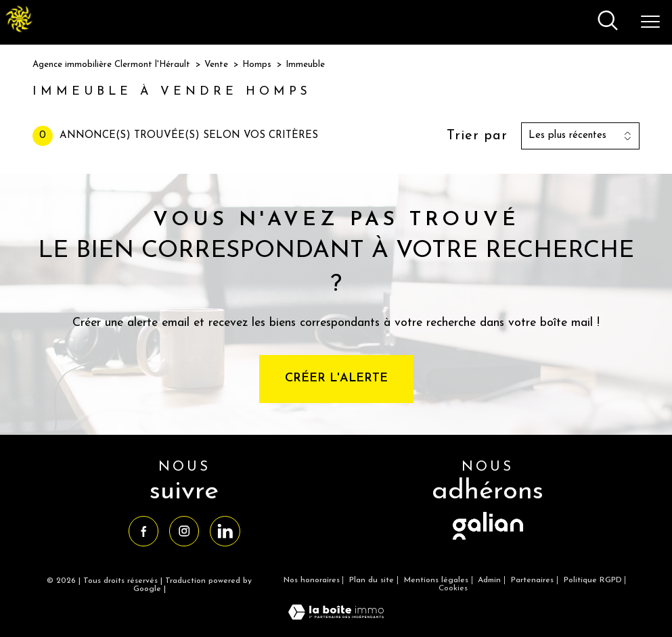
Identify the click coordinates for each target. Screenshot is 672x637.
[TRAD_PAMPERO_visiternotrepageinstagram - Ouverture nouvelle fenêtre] (184, 531)
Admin (489, 580)
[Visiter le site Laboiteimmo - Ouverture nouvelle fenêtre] (336, 617)
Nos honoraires (312, 580)
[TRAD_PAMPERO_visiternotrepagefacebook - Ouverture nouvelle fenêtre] (143, 531)
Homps (257, 65)
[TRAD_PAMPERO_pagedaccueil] (19, 30)
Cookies (453, 588)
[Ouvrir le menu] (650, 22)
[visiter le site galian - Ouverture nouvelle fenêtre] (488, 541)
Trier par (477, 136)
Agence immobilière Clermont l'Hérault (111, 65)
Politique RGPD (593, 580)
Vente (216, 65)
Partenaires (532, 580)
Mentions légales (436, 580)
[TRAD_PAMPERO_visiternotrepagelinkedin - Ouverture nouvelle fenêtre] (225, 531)
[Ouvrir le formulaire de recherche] (608, 22)
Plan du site (372, 580)
